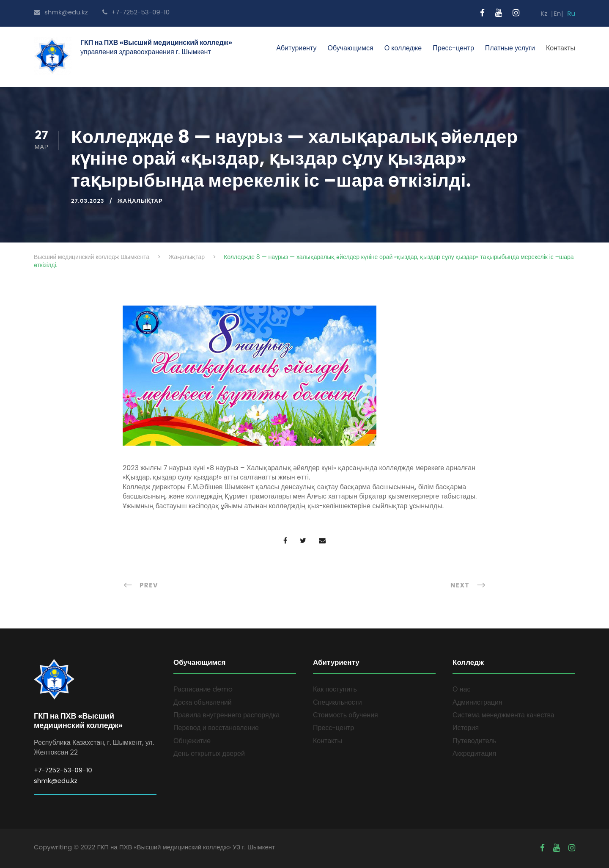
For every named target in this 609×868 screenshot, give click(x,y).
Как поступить (335, 689)
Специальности (337, 702)
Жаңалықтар (140, 201)
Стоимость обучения (346, 715)
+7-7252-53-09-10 (136, 12)
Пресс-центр (453, 48)
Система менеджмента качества (503, 715)
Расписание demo (203, 689)
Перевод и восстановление (216, 728)
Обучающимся (350, 48)
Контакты (561, 48)
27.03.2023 (88, 201)
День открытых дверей (209, 754)
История (466, 728)
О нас (461, 689)
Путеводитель (475, 741)
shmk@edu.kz (61, 12)
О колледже (403, 48)
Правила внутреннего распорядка (226, 715)
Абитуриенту (296, 48)
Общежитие (192, 741)
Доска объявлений (203, 702)
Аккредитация (474, 754)
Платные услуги (510, 48)
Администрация (477, 702)
